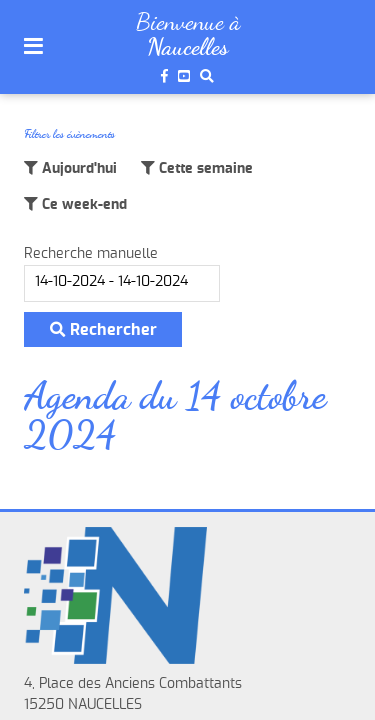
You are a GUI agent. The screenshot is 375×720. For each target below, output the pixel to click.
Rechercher (103, 330)
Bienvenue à (188, 21)
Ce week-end (82, 205)
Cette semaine (204, 169)
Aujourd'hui (77, 169)
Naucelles (187, 47)
